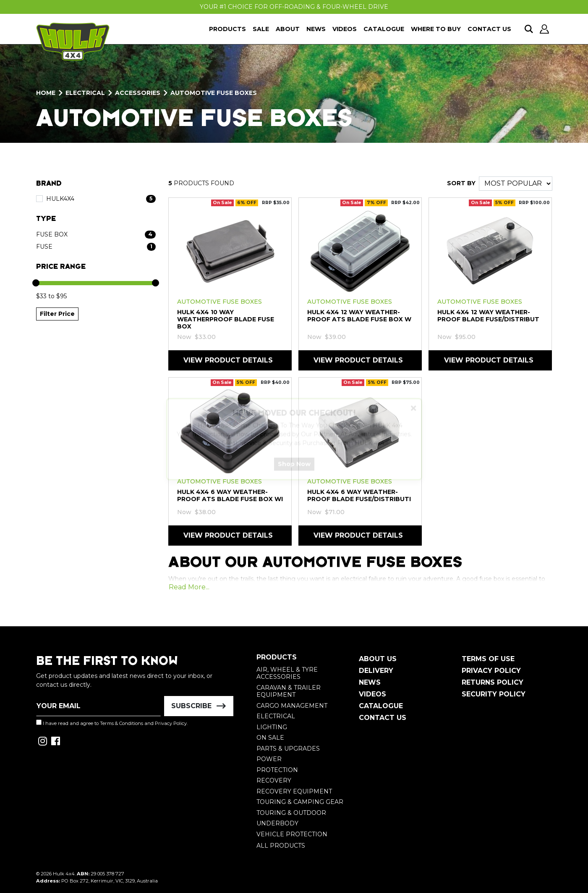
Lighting (272, 727)
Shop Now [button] (294, 471)
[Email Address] (99, 706)
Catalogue (384, 29)
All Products (281, 846)
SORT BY (461, 183)
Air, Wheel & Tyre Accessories (287, 673)
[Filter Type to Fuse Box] (96, 235)
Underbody (277, 823)
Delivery (376, 671)
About (288, 29)
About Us (378, 659)
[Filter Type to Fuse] (96, 247)
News (316, 29)
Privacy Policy (171, 723)
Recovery (274, 780)
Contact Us (489, 29)
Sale (261, 29)
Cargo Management (292, 706)
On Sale (270, 738)
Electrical (276, 716)
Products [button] (227, 29)
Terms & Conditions (122, 723)
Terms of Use (488, 659)
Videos (345, 29)
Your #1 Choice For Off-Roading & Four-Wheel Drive (294, 7)
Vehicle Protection (292, 834)
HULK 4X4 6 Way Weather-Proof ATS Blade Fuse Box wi (230, 495)
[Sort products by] (516, 184)
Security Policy (494, 694)
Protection (277, 770)
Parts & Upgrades (288, 749)
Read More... (189, 587)
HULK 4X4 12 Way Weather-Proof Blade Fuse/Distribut (488, 316)
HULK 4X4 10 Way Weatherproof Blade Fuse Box (226, 319)
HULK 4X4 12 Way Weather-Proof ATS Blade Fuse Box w (359, 316)
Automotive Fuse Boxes (220, 302)
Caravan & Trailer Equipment (289, 691)
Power (269, 759)
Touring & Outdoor (291, 813)
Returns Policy (493, 682)
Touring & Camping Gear (300, 802)
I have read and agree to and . (112, 723)
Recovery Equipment (294, 791)
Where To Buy (436, 29)
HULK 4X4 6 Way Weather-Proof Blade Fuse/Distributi (359, 495)
